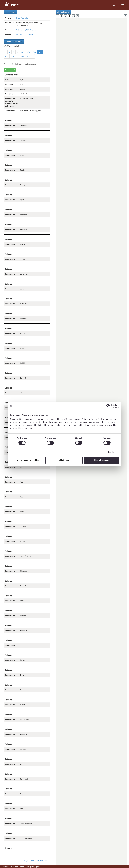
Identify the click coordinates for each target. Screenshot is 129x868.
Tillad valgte (64, 460)
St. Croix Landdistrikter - (25, 35)
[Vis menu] (123, 5)
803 (23, 52)
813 (28, 56)
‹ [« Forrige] (6, 52)
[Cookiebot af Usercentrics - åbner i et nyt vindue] (108, 406)
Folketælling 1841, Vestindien (27, 30)
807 (46, 52)
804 (29, 52)
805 (34, 52)
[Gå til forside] (13, 5)
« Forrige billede (28, 861)
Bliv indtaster (10, 12)
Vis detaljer (109, 452)
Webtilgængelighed (33, 867)
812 (22, 56)
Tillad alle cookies (101, 460)
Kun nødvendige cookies (28, 460)
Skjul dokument (63, 12)
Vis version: (8, 64)
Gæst (114, 5)
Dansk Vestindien (23, 18)
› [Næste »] (33, 56)
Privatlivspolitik (19, 867)
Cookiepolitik (7, 867)
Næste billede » (43, 861)
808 (7, 56)
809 (12, 56)
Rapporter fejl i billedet (14, 42)
